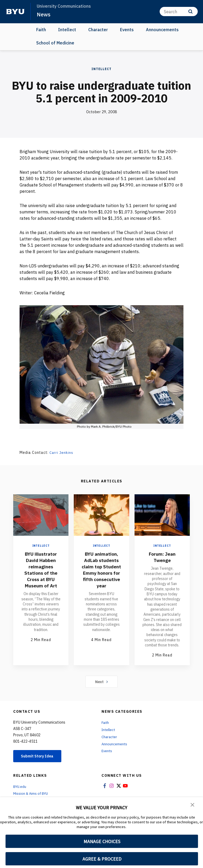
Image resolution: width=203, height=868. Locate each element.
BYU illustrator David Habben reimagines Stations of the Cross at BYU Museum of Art (41, 570)
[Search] (179, 12)
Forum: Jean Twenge (162, 557)
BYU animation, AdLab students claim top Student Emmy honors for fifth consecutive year (101, 576)
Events (127, 30)
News (44, 14)
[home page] (15, 12)
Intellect (67, 30)
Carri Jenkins (62, 453)
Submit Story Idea (41, 756)
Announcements (162, 30)
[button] (192, 805)
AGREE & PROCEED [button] (102, 859)
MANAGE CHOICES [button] (102, 841)
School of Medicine (55, 43)
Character (98, 30)
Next (102, 682)
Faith (41, 30)
